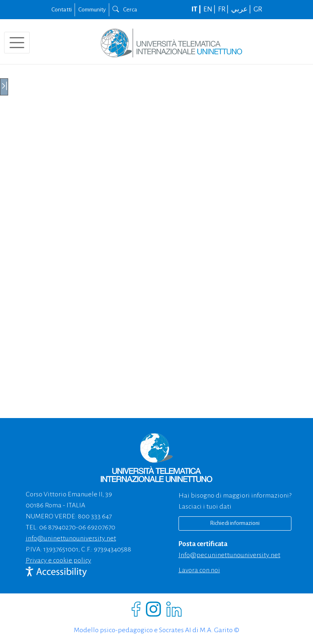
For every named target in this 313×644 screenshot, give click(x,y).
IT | (197, 9)
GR (258, 9)
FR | (224, 9)
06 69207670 (97, 527)
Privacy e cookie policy (58, 560)
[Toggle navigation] (17, 43)
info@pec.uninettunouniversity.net (229, 555)
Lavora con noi (199, 570)
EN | (210, 9)
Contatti (62, 9)
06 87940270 (57, 527)
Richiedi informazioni (235, 523)
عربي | (242, 9)
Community (92, 9)
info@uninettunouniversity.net (71, 538)
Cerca (125, 9)
